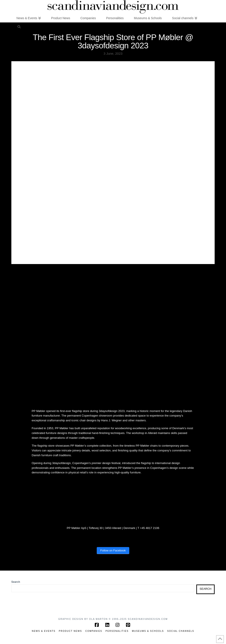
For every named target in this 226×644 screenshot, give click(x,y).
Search (16, 582)
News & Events (44, 631)
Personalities (117, 631)
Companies (94, 631)
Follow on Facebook (113, 550)
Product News (70, 631)
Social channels (181, 631)
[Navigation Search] (19, 27)
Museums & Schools (148, 631)
